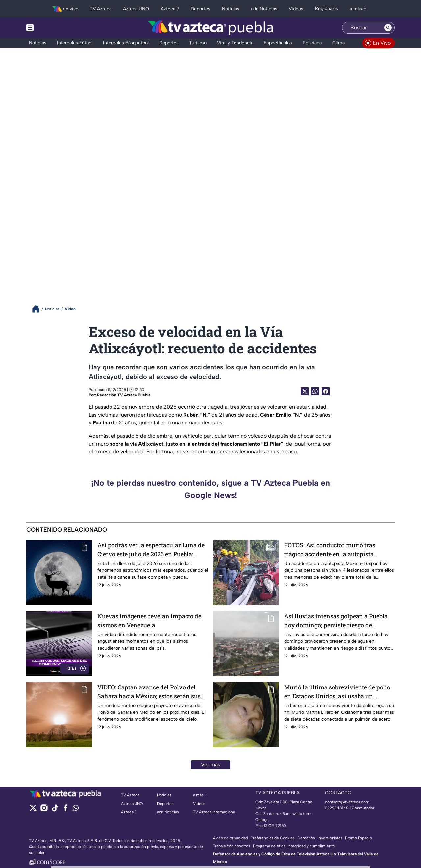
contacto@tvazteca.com (347, 802)
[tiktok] (55, 810)
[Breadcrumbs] (38, 309)
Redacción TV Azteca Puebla (124, 395)
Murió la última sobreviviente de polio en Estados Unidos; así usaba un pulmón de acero (337, 692)
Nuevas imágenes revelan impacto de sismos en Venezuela (149, 621)
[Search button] (388, 28)
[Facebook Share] (326, 391)
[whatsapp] (76, 809)
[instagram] (44, 810)
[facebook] (66, 810)
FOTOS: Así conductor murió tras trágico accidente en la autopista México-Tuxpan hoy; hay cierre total (334, 550)
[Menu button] (53, 28)
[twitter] (33, 810)
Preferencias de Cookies (273, 838)
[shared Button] (315, 391)
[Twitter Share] (305, 391)
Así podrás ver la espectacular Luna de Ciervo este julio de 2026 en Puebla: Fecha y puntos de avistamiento (151, 550)
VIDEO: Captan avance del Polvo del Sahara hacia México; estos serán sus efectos (149, 692)
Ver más (211, 765)
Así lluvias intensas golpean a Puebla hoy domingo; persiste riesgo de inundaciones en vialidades (336, 621)
